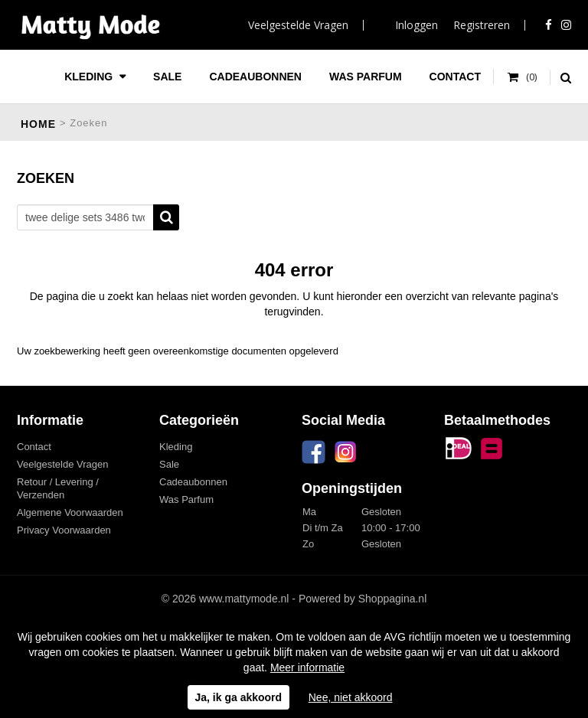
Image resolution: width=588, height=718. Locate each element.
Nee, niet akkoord (351, 697)
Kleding (90, 77)
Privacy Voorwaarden (64, 530)
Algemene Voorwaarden (70, 512)
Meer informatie (307, 667)
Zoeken (166, 217)
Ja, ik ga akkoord (239, 697)
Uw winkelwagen (523, 77)
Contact (455, 77)
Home (38, 124)
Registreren (482, 25)
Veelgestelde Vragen (298, 25)
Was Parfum (366, 77)
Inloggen (416, 25)
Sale (167, 77)
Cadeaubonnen (255, 77)
